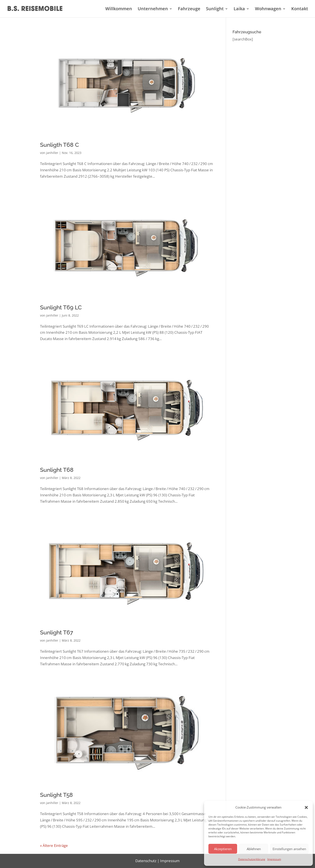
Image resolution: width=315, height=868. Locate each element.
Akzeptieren (223, 849)
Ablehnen (254, 849)
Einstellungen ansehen (289, 849)
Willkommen (119, 9)
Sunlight (215, 9)
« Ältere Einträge (54, 845)
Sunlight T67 (57, 632)
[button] (306, 807)
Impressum (274, 859)
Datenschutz (146, 861)
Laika (239, 9)
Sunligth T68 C (59, 145)
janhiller (52, 153)
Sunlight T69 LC (61, 307)
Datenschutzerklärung (252, 859)
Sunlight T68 (57, 470)
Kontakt (300, 9)
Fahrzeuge (189, 9)
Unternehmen (153, 9)
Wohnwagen (268, 9)
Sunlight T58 (56, 795)
